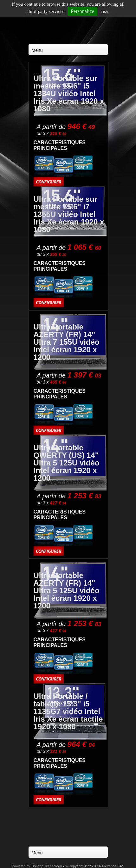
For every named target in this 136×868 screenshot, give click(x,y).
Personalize (82, 11)
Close (105, 12)
